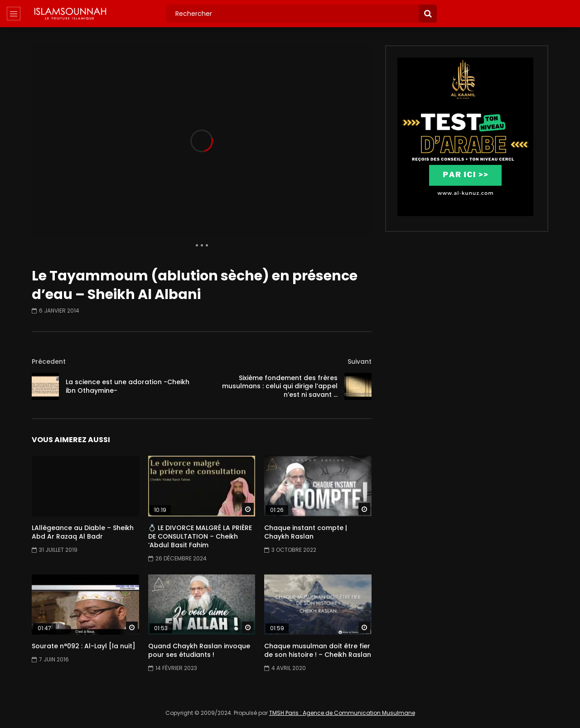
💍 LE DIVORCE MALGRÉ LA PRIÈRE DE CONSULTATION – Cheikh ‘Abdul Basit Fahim (200, 536)
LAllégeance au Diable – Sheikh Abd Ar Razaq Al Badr (83, 532)
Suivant (360, 362)
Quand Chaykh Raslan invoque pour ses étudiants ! (199, 650)
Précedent (49, 362)
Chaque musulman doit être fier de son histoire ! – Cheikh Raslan (318, 650)
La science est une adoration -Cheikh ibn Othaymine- (128, 386)
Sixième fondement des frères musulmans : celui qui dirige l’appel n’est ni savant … (280, 386)
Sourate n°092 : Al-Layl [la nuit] (84, 646)
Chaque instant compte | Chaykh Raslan (306, 532)
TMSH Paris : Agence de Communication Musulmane (342, 713)
